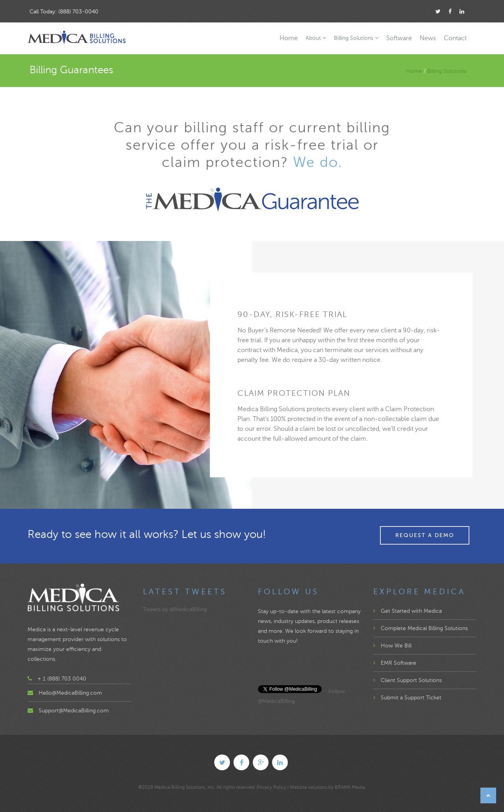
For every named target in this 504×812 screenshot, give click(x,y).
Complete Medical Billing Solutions (421, 628)
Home (289, 38)
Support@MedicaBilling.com (74, 711)
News (428, 38)
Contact (455, 38)
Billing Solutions (356, 38)
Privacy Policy (271, 787)
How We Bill (392, 646)
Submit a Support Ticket (407, 698)
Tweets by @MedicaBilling (175, 609)
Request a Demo (425, 535)
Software (399, 38)
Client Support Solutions (408, 680)
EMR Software (395, 663)
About (316, 38)
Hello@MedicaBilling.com (70, 693)
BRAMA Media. (350, 787)
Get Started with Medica (408, 611)
